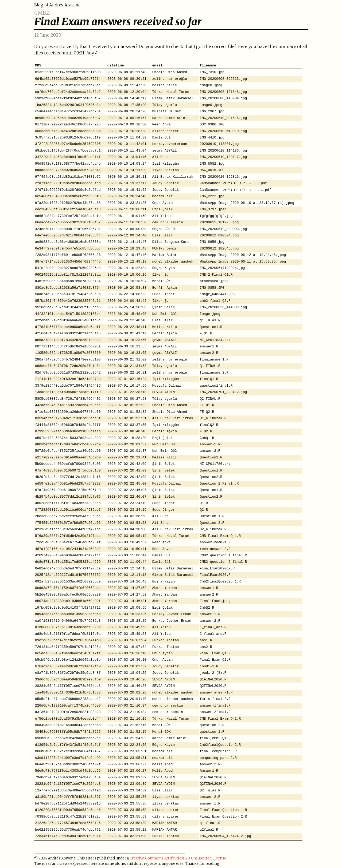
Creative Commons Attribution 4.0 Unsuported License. (178, 858)
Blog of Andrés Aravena (57, 5)
